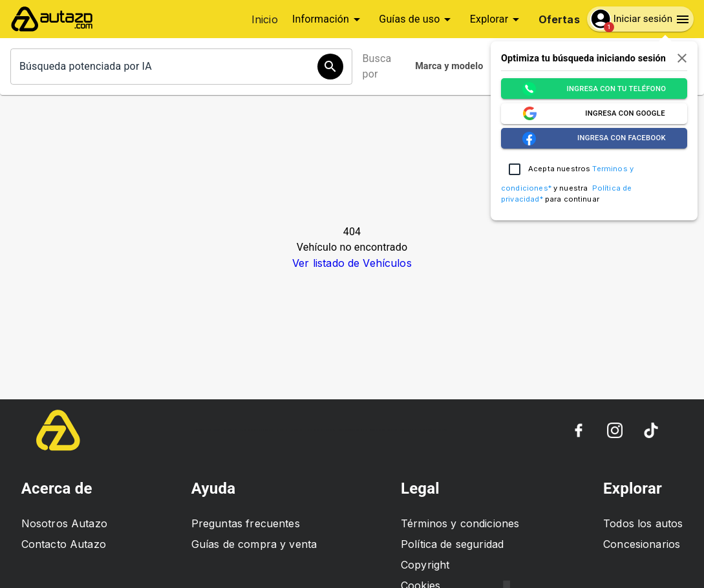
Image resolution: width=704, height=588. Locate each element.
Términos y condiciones (460, 523)
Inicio (265, 19)
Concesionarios (642, 544)
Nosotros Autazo (64, 523)
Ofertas (559, 19)
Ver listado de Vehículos (352, 263)
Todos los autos (643, 523)
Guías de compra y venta (254, 544)
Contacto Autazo (64, 544)
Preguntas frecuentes (246, 523)
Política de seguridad (452, 544)
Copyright (425, 565)
